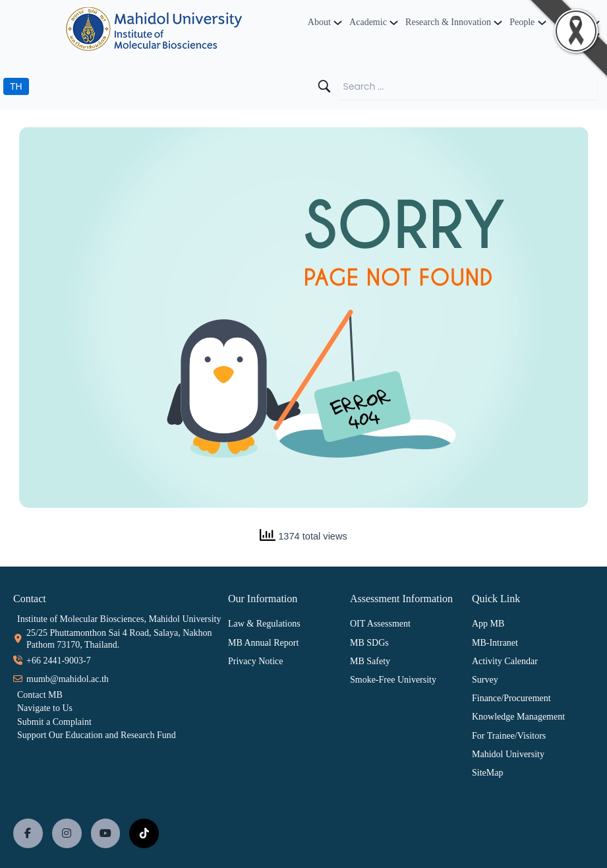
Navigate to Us (45, 708)
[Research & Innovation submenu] (498, 22)
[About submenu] (338, 22)
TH (16, 86)
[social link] (28, 833)
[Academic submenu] (394, 22)
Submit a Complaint (54, 722)
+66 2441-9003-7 (59, 661)
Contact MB (40, 695)
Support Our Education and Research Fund (97, 735)
